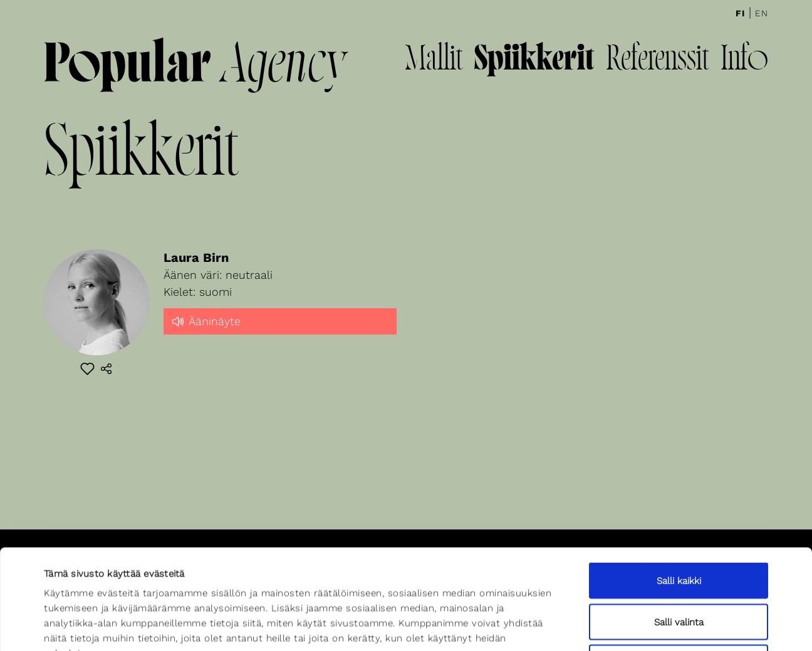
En (762, 13)
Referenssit (657, 61)
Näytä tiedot (549, 627)
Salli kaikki (679, 487)
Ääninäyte (205, 320)
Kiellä (679, 569)
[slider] (280, 332)
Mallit (434, 61)
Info (744, 61)
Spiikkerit (534, 61)
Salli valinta (679, 528)
